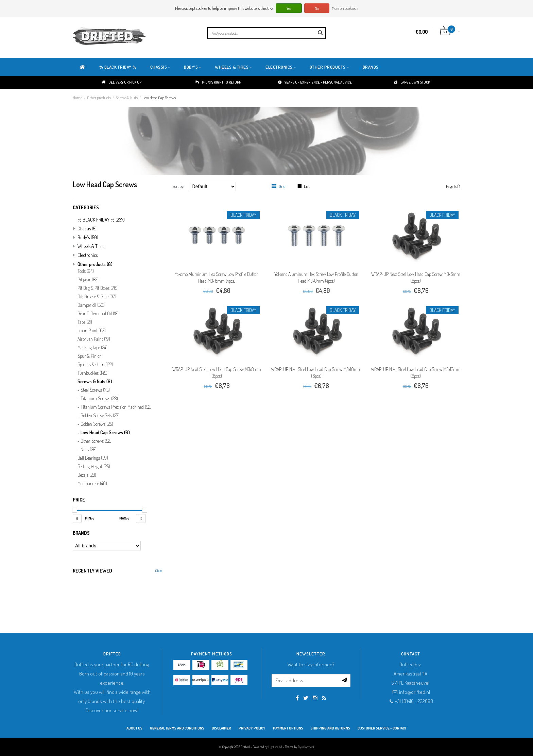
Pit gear (88, 280)
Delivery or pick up (121, 82)
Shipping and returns (330, 728)
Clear (159, 571)
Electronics (281, 67)
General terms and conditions (177, 728)
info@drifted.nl (415, 692)
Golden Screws (97, 424)
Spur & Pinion (90, 356)
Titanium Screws (99, 399)
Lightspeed (275, 747)
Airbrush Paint (94, 339)
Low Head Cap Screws (159, 98)
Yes (289, 8)
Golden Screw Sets (100, 416)
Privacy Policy (252, 728)
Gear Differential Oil (98, 314)
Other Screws (96, 441)
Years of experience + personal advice (315, 82)
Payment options (288, 728)
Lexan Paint (92, 331)
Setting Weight (94, 467)
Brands (371, 67)
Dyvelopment (306, 747)
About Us (134, 728)
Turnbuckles (92, 373)
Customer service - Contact (382, 728)
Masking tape (92, 348)
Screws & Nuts (127, 98)
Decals (87, 475)
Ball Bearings (93, 458)
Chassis (160, 67)
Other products (329, 67)
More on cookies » (345, 8)
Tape (85, 322)
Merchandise (92, 484)
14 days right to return (218, 82)
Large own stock (412, 82)
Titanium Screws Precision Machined (116, 407)
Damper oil (91, 305)
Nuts (89, 450)
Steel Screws (95, 390)
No (317, 8)
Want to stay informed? (311, 664)
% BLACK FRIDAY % (118, 67)
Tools (86, 271)
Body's (193, 67)
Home (78, 98)
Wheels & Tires (233, 67)
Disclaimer (221, 728)
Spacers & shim (95, 365)
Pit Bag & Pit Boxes (98, 288)
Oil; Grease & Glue (97, 297)
